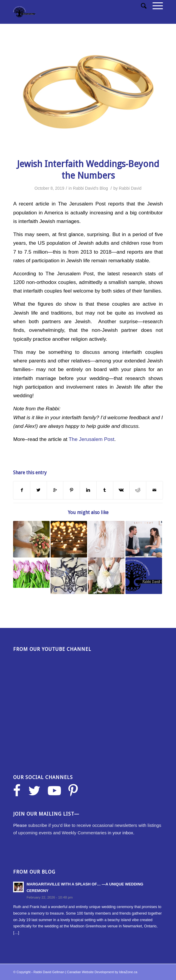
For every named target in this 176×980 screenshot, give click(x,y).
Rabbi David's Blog (90, 188)
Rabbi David (130, 188)
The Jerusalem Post (91, 439)
